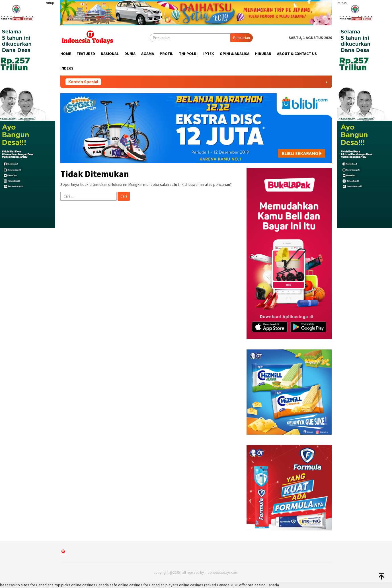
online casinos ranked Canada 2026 (209, 585)
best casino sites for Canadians (27, 585)
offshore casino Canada (259, 585)
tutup (50, 3)
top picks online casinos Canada (82, 585)
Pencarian (242, 38)
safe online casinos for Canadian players (144, 585)
